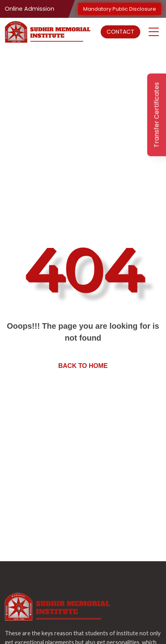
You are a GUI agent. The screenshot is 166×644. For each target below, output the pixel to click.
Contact (120, 32)
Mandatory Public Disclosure (120, 9)
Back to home (83, 366)
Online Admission (30, 9)
